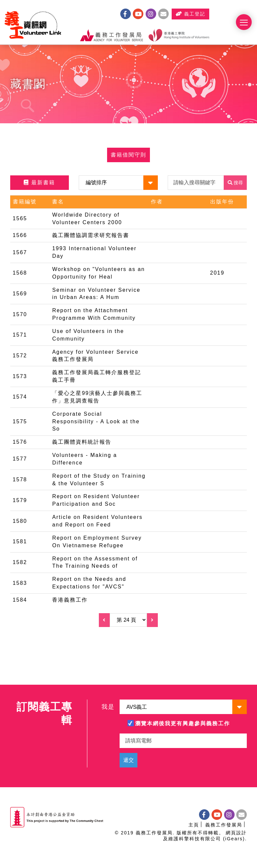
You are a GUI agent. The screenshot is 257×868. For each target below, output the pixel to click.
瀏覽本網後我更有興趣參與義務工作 (183, 723)
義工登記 (212, 15)
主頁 (194, 825)
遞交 (128, 760)
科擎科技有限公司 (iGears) (212, 839)
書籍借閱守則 (128, 157)
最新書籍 (39, 184)
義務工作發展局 (224, 825)
